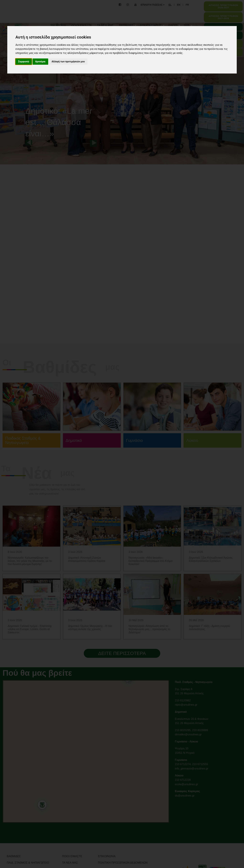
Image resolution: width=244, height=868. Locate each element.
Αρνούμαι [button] (40, 62)
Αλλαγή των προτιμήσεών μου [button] (68, 62)
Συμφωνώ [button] (24, 62)
